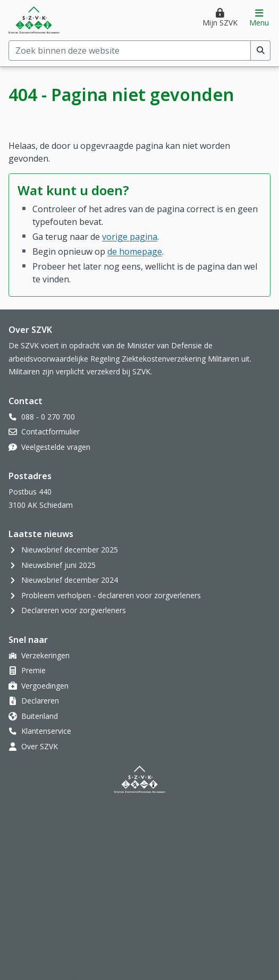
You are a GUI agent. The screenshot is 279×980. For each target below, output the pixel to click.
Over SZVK (40, 746)
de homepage (135, 252)
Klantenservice (46, 731)
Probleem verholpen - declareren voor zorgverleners (111, 595)
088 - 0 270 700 (48, 417)
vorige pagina (130, 237)
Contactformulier (50, 432)
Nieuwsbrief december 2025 (70, 550)
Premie (33, 670)
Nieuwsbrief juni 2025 (58, 565)
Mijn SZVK (220, 23)
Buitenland (40, 716)
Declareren (40, 701)
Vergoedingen (45, 686)
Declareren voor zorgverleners (74, 610)
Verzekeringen (45, 655)
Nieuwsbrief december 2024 (70, 580)
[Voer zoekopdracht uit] (261, 51)
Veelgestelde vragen (56, 447)
